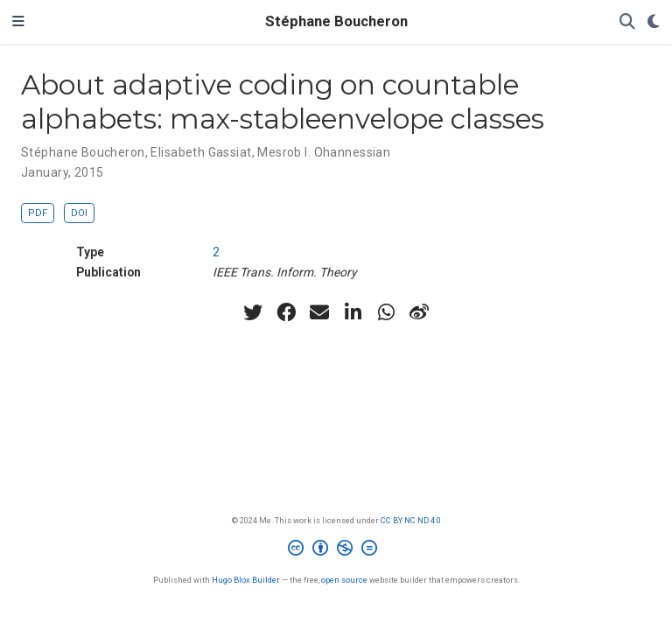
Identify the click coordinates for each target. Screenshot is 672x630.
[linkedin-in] (353, 312)
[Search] (627, 22)
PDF (38, 213)
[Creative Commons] (336, 550)
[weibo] (419, 312)
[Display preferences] (654, 22)
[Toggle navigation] (18, 22)
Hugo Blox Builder (246, 580)
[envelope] (319, 312)
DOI (79, 213)
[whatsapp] (386, 312)
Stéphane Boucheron (336, 21)
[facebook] (286, 312)
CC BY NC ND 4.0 (411, 520)
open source (344, 580)
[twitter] (253, 312)
